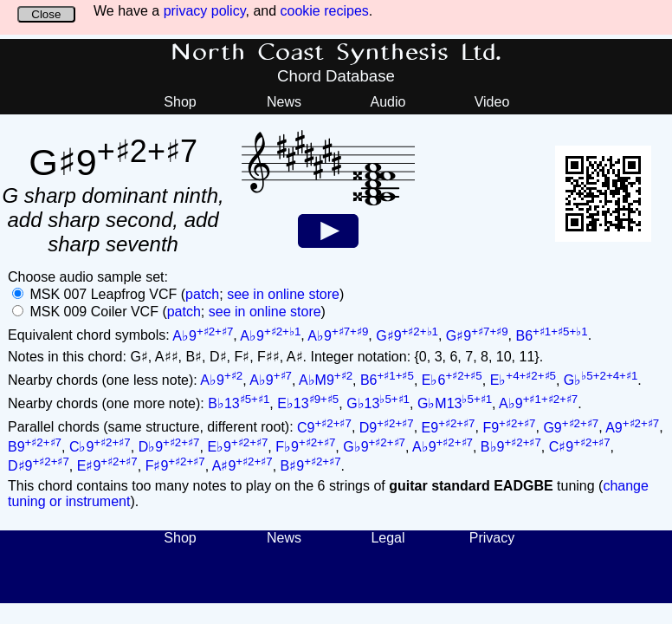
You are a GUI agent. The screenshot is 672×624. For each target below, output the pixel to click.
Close (46, 14)
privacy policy (205, 11)
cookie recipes (325, 11)
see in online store (283, 294)
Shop (180, 102)
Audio (388, 102)
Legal (388, 538)
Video (492, 102)
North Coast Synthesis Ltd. (336, 53)
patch (202, 294)
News (284, 102)
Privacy (492, 538)
